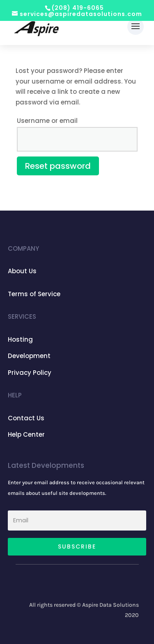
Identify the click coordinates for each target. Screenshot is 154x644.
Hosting (20, 339)
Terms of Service (34, 294)
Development (29, 356)
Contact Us (26, 418)
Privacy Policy (30, 373)
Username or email (47, 121)
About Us (22, 271)
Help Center (26, 434)
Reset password (58, 166)
